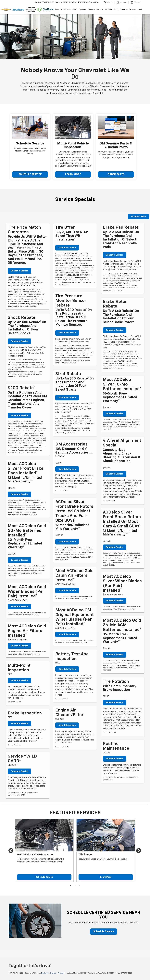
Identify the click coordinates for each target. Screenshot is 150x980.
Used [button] (75, 10)
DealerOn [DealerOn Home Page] (45, 973)
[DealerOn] (16, 973)
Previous (11, 851)
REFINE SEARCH (139, 217)
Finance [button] (92, 10)
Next (139, 851)
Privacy (61, 973)
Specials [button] (83, 10)
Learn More (106, 877)
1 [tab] (71, 886)
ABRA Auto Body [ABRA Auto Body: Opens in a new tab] (112, 10)
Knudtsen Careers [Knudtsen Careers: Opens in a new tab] (128, 10)
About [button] (140, 10)
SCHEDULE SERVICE (30, 174)
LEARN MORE (73, 174)
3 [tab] (79, 886)
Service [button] (100, 10)
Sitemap (53, 973)
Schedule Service (20, 271)
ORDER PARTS (116, 174)
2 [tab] (75, 886)
